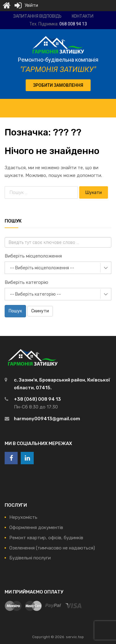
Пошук (15, 311)
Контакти (83, 16)
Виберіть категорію (26, 282)
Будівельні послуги (30, 558)
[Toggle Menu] (108, 105)
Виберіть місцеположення (33, 256)
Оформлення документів (36, 527)
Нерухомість (23, 517)
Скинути (40, 311)
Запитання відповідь (37, 16)
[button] (58, 85)
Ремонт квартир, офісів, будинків (46, 538)
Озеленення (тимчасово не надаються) (52, 548)
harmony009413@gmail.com (47, 419)
